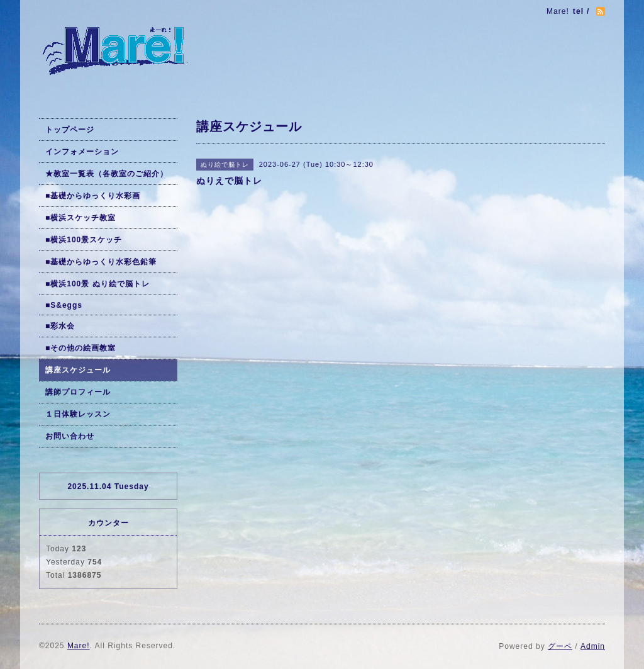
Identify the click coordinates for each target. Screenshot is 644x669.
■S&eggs (64, 305)
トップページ (70, 130)
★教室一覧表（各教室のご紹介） (107, 174)
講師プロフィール (78, 392)
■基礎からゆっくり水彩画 (93, 196)
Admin (593, 646)
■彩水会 (60, 326)
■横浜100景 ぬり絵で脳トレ (97, 284)
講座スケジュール (78, 370)
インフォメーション (82, 152)
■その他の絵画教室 (80, 348)
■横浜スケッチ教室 (80, 218)
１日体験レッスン (78, 414)
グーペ (560, 646)
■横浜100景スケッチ (84, 240)
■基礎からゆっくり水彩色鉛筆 (101, 262)
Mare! (79, 646)
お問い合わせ (70, 436)
